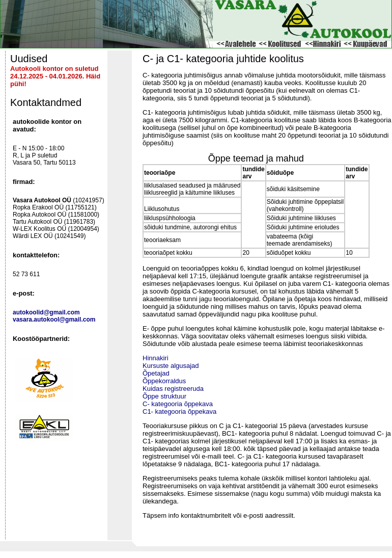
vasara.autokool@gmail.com (54, 320)
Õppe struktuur (164, 396)
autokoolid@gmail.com (46, 312)
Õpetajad (156, 373)
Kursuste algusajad (171, 366)
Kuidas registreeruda (173, 389)
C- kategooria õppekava (178, 404)
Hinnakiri (156, 358)
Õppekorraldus (164, 381)
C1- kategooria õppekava (179, 411)
